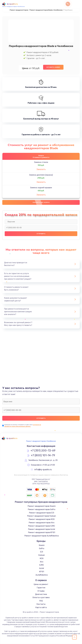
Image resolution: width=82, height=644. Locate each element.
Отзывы (41, 591)
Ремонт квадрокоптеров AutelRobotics (42, 536)
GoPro (42, 548)
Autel (42, 568)
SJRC (42, 565)
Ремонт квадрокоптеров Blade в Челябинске (46, 10)
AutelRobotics (42, 575)
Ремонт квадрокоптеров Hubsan (42, 516)
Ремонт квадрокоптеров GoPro (42, 509)
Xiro (42, 562)
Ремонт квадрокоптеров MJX (42, 519)
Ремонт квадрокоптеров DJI (42, 513)
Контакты (41, 604)
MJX (42, 558)
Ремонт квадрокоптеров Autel (42, 529)
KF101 (42, 572)
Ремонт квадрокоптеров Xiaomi (42, 506)
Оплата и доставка (41, 597)
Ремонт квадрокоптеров (19, 10)
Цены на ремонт (41, 584)
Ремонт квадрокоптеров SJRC (42, 526)
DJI (42, 552)
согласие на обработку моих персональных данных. (23, 425)
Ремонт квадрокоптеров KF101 (42, 532)
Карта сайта (41, 607)
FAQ (41, 601)
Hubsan (42, 555)
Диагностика (41, 594)
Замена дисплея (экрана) (41, 175)
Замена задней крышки (41, 188)
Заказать (41, 169)
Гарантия (41, 588)
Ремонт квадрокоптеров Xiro (42, 523)
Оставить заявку (53, 67)
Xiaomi (42, 545)
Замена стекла (41, 162)
